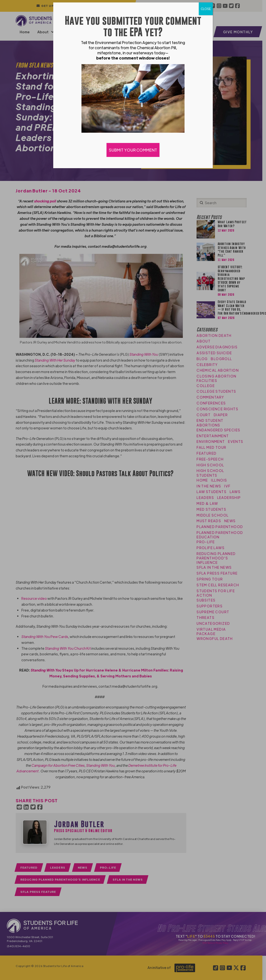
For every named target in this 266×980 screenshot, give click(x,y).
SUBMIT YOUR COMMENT (133, 150)
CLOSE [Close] (206, 9)
